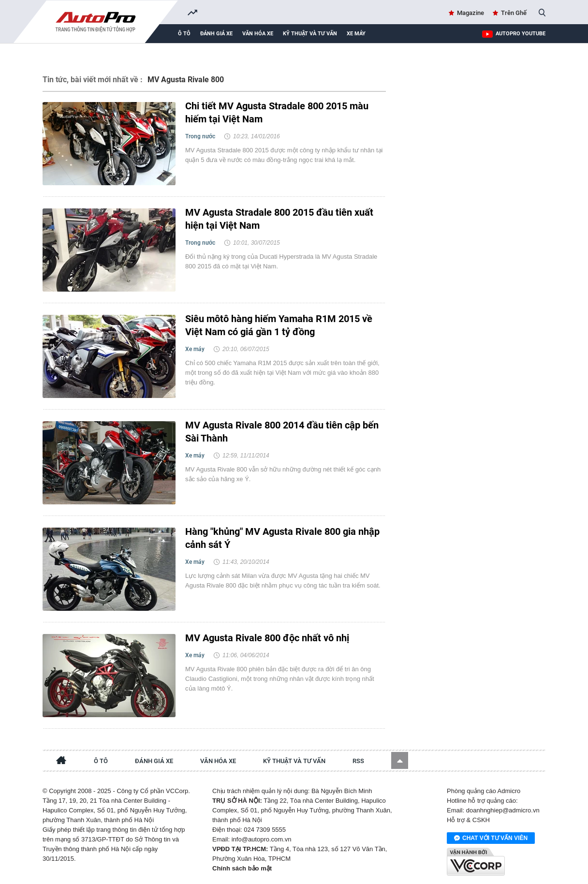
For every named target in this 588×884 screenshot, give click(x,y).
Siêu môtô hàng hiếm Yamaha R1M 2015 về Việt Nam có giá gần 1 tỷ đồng (279, 325)
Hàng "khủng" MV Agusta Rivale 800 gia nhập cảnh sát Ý (282, 538)
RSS (358, 761)
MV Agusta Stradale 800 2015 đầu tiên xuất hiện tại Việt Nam (279, 219)
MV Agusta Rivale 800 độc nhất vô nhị (267, 638)
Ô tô (184, 34)
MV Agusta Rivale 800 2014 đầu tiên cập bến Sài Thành (282, 432)
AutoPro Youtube (521, 34)
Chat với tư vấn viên (491, 839)
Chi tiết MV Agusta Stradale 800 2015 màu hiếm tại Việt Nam (277, 112)
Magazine (470, 13)
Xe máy (356, 34)
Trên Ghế (514, 13)
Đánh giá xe (216, 34)
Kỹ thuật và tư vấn (310, 34)
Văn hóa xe (258, 34)
